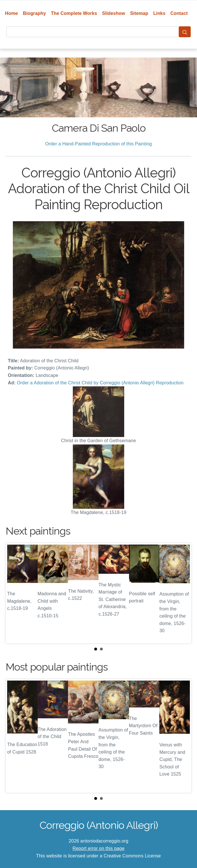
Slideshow (114, 13)
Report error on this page (98, 848)
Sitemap (139, 13)
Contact (179, 13)
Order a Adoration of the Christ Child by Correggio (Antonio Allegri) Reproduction (100, 383)
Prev (15, 593)
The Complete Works (74, 13)
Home (12, 13)
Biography (34, 13)
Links (159, 13)
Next (182, 593)
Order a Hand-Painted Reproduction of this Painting (98, 144)
